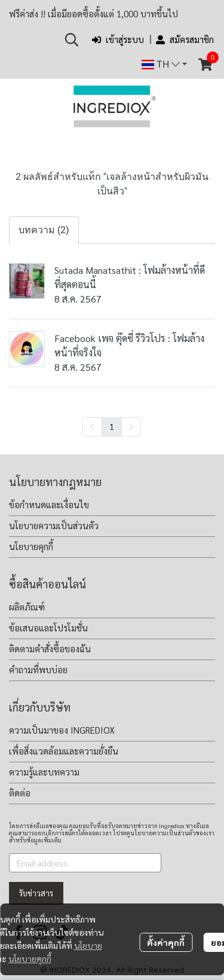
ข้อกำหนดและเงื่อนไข (49, 504)
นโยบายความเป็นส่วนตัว (54, 525)
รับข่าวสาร (36, 893)
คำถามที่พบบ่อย (38, 669)
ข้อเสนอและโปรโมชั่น (48, 628)
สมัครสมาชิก (185, 39)
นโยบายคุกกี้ (30, 958)
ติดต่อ (20, 793)
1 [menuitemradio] (112, 426)
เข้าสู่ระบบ (118, 39)
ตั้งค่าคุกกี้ (166, 942)
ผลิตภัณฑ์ (27, 607)
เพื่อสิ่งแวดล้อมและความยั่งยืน (64, 751)
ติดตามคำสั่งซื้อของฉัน (50, 648)
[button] (72, 39)
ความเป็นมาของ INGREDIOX (62, 730)
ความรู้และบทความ (44, 772)
